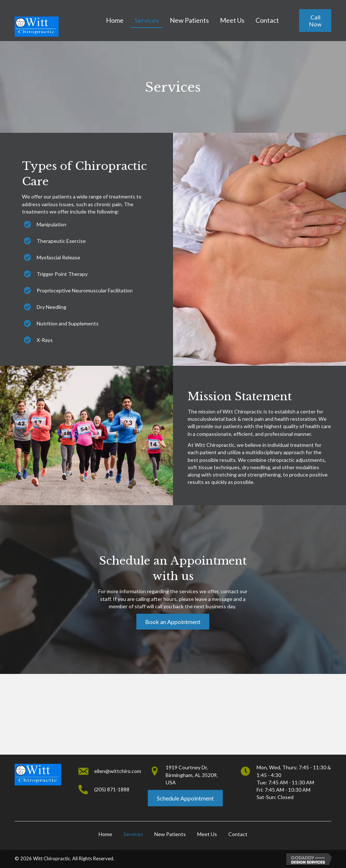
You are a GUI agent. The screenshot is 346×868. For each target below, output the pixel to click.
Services (133, 834)
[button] (315, 21)
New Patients (170, 834)
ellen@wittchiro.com (118, 771)
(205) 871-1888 (112, 789)
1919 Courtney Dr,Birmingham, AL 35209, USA (192, 775)
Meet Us (207, 834)
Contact (238, 834)
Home (105, 834)
